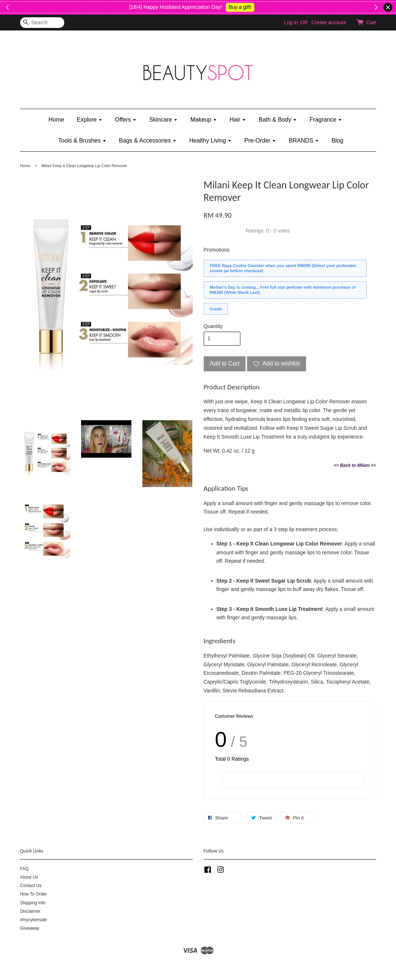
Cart (371, 22)
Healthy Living (210, 140)
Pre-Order (260, 140)
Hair (238, 120)
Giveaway (30, 928)
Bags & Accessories (148, 140)
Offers (126, 120)
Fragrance (326, 120)
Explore (90, 120)
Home (56, 120)
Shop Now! (35, 7)
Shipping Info (33, 903)
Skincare (164, 120)
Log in (291, 22)
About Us (29, 877)
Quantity (213, 326)
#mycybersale (34, 920)
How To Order (34, 894)
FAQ (25, 869)
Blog (337, 140)
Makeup (204, 120)
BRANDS (304, 140)
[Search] (42, 23)
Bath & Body (278, 120)
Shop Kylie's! (356, 7)
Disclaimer (30, 911)
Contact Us (31, 886)
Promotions (217, 250)
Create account (329, 22)
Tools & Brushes (82, 140)
